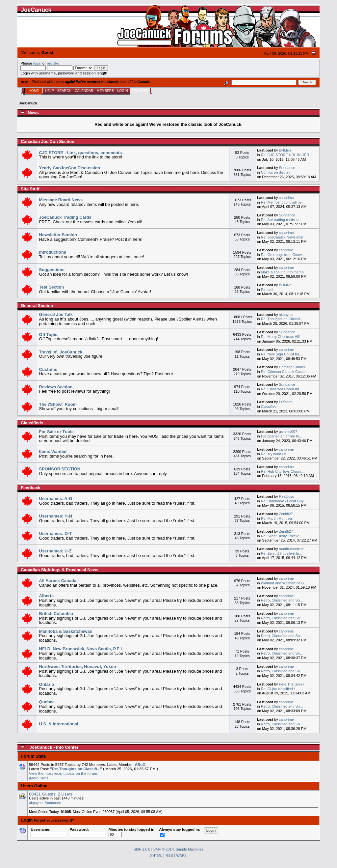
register (53, 63)
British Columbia (56, 614)
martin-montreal (292, 549)
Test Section (52, 287)
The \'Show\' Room (58, 404)
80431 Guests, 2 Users (51, 794)
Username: (48, 832)
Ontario (47, 684)
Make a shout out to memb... (284, 272)
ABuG (140, 764)
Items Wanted (53, 451)
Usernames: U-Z (55, 551)
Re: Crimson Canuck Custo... (284, 372)
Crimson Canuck (292, 367)
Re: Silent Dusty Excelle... (282, 536)
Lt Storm (286, 402)
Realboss (287, 496)
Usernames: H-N (56, 516)
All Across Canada (58, 581)
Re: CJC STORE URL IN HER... (287, 155)
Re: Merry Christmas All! (280, 337)
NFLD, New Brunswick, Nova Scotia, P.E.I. (81, 649)
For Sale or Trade (56, 432)
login (37, 63)
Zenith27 (286, 514)
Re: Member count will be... (283, 202)
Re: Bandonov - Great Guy (282, 501)
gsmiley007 (288, 432)
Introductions (53, 252)
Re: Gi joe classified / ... (280, 689)
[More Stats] (39, 778)
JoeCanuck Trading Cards (65, 217)
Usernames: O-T (56, 533)
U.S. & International (59, 724)
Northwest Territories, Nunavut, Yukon (78, 667)
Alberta (46, 596)
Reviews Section (56, 387)
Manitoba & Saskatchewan (66, 631)
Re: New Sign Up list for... (282, 354)
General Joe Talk (56, 314)
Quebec (47, 702)
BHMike (285, 150)
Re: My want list (274, 454)
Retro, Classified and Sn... (282, 600)
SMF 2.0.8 (142, 849)
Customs (48, 369)
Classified (269, 406)
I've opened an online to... (282, 436)
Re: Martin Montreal (277, 518)
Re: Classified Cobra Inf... (282, 389)
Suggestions (52, 270)
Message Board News (61, 200)
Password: (88, 832)
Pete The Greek (292, 684)
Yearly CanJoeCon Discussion (70, 168)
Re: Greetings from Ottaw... (283, 255)
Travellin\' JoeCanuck (61, 352)
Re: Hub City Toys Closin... (282, 471)
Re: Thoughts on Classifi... (282, 319)
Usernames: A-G (56, 499)
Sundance (287, 168)
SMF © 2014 (164, 849)
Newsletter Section (58, 235)
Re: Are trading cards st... (281, 220)
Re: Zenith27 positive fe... (281, 553)
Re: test (267, 290)
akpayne (286, 315)
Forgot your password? (54, 820)
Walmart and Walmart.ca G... (284, 583)
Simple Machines (190, 849)
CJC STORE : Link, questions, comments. (81, 153)
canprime (286, 198)
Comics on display (276, 172)
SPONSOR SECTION (60, 469)
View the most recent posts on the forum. (64, 773)
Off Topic (48, 335)
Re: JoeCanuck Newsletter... (284, 237)
